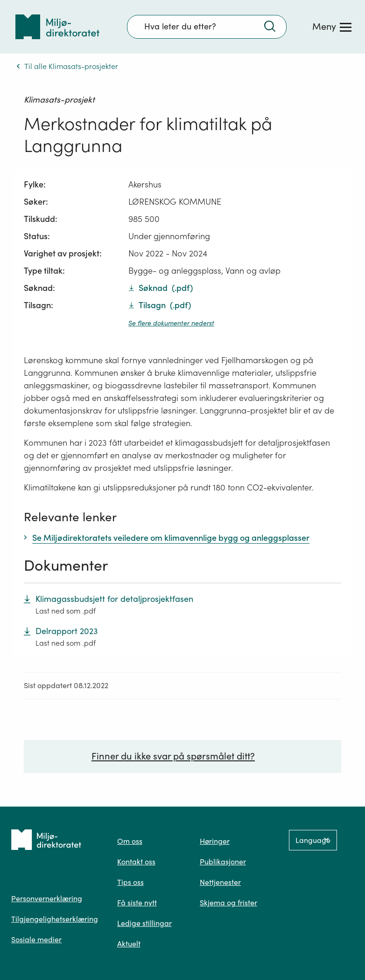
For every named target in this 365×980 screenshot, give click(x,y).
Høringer (215, 841)
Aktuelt (129, 944)
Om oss (130, 841)
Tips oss (130, 882)
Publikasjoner (223, 862)
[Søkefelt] (207, 27)
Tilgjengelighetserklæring (55, 919)
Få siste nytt (137, 903)
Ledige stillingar (144, 923)
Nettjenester (220, 882)
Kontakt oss (136, 862)
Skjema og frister (228, 903)
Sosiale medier (36, 939)
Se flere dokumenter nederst (171, 323)
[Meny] (332, 27)
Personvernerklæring (47, 898)
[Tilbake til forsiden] (57, 27)
